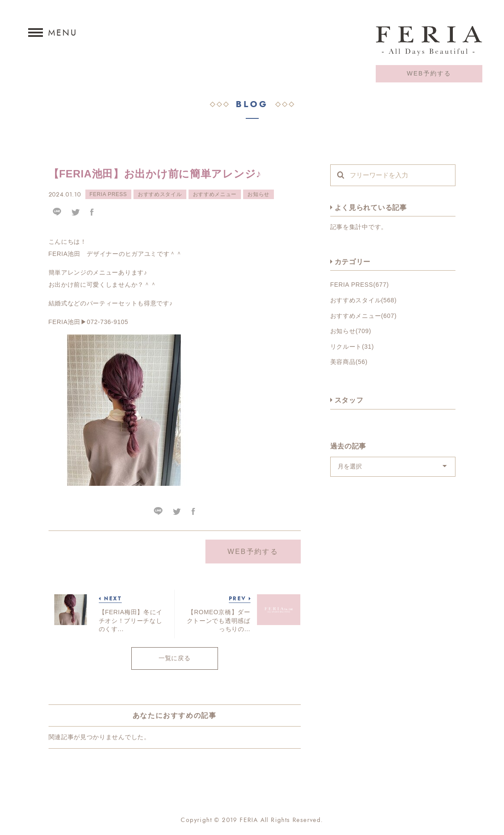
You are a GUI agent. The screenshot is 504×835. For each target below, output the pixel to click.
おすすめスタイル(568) (364, 300)
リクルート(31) (352, 347)
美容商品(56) (349, 362)
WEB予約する (429, 73)
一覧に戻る (175, 658)
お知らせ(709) (351, 331)
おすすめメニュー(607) (364, 316)
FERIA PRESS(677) (360, 285)
